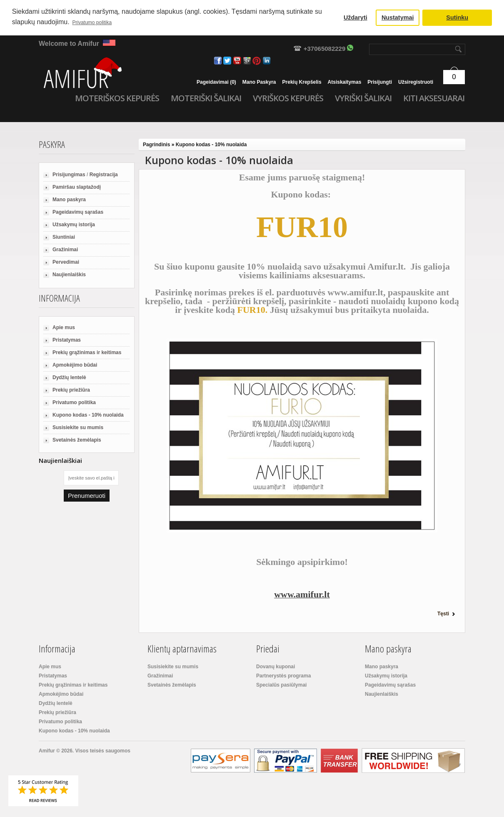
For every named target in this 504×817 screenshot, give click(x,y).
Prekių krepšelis (302, 82)
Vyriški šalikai (363, 98)
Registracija (104, 175)
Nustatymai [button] (398, 17)
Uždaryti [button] (356, 17)
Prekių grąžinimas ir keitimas (87, 352)
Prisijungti (380, 82)
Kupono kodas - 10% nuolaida (88, 415)
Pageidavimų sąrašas (78, 212)
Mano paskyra (259, 82)
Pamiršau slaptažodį (77, 187)
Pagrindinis (156, 145)
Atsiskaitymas (345, 82)
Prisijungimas (69, 175)
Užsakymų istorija (74, 225)
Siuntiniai (64, 237)
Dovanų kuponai (276, 667)
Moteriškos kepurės (117, 98)
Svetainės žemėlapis (77, 440)
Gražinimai (65, 250)
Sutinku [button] (457, 17)
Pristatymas (67, 340)
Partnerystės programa (283, 676)
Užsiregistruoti (416, 82)
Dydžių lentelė (69, 377)
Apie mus (64, 327)
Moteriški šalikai (206, 98)
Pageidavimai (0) (216, 82)
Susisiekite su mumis (78, 427)
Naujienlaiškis (69, 275)
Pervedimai (66, 262)
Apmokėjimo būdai (75, 365)
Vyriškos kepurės (288, 98)
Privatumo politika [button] (92, 22)
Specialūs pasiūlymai (281, 685)
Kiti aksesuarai (434, 98)
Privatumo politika (74, 402)
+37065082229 (325, 49)
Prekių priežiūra (71, 390)
